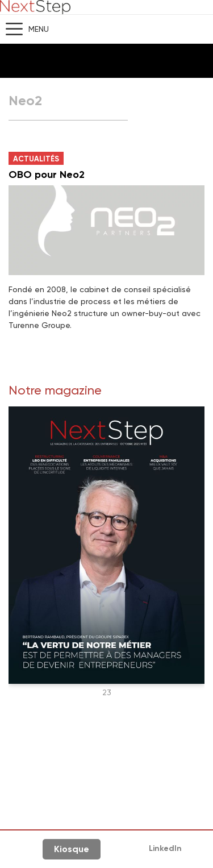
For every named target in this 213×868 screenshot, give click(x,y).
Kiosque (72, 849)
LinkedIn (165, 848)
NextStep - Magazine (35, 7)
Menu (39, 29)
